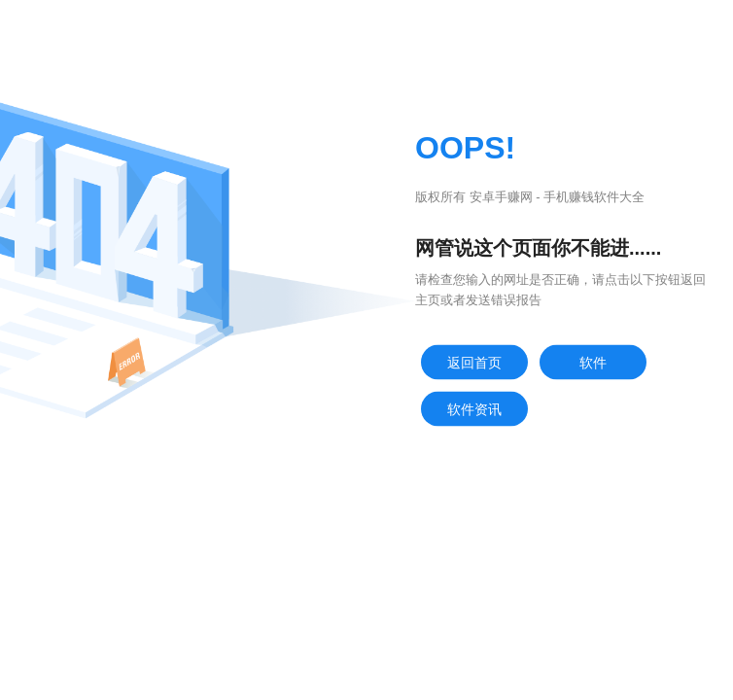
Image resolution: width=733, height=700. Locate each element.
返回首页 (474, 363)
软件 (593, 363)
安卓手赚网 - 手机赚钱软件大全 (558, 197)
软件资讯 (474, 409)
